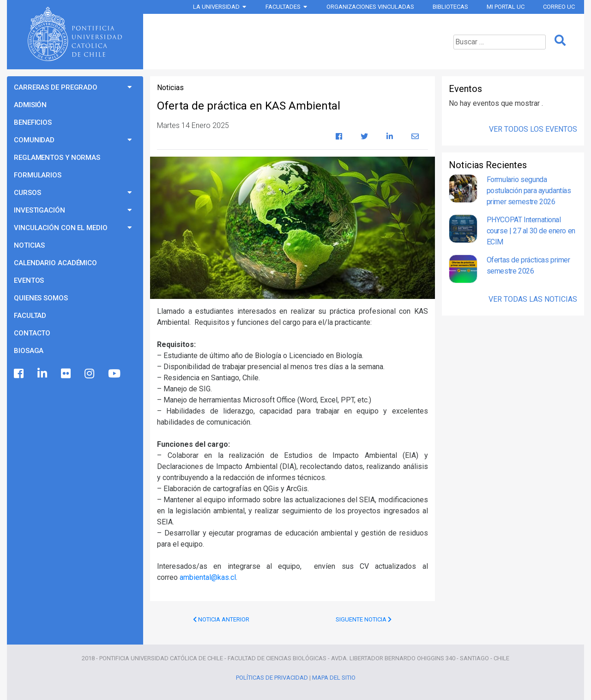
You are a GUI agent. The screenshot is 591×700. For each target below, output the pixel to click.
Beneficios (33, 122)
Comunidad (34, 140)
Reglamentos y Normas (57, 158)
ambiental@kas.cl (208, 577)
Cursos (27, 193)
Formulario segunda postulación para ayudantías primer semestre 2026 (529, 191)
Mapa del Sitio (334, 678)
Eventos (29, 280)
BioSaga (29, 351)
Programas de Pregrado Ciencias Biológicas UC (291, 42)
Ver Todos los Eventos (533, 129)
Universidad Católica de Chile (75, 34)
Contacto (32, 333)
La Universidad (216, 7)
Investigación (39, 210)
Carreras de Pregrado (56, 87)
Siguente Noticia (364, 619)
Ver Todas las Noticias (533, 299)
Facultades (283, 7)
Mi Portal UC (506, 7)
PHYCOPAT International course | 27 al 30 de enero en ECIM (531, 231)
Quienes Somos (41, 298)
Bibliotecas (450, 7)
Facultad (30, 316)
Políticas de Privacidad (272, 678)
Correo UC (559, 7)
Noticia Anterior (221, 619)
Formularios (38, 175)
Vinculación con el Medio (61, 228)
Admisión (30, 105)
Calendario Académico (55, 263)
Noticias (29, 245)
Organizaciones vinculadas (370, 7)
